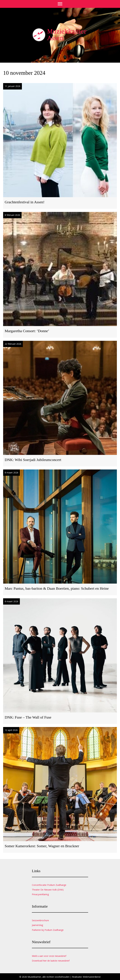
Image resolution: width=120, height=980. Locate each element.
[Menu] (60, 4)
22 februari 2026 (13, 344)
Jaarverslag (37, 925)
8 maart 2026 (11, 473)
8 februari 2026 (12, 215)
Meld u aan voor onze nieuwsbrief (49, 956)
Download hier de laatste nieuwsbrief (51, 961)
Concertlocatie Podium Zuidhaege (49, 885)
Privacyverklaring (40, 894)
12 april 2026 (11, 730)
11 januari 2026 (12, 86)
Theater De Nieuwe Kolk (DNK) (48, 890)
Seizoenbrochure (40, 920)
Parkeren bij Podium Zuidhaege (48, 930)
